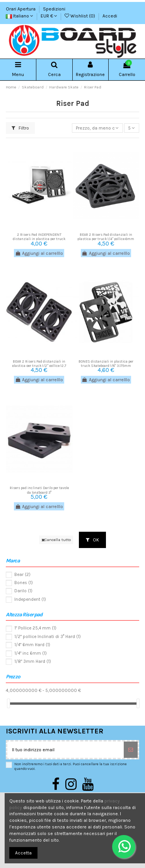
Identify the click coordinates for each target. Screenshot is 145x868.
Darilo (23, 591)
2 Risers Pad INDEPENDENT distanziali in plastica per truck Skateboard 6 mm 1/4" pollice (39, 239)
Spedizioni (54, 9)
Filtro (20, 128)
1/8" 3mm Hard (33, 661)
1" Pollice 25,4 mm (35, 628)
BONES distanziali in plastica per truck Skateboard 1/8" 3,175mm (106, 363)
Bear (22, 575)
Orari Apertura (21, 9)
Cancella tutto (56, 540)
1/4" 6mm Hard (32, 645)
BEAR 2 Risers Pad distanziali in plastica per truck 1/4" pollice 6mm (106, 237)
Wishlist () (80, 16)
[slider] (9, 703)
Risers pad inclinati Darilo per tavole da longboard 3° (39, 490)
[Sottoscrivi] (131, 750)
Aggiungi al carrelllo (39, 253)
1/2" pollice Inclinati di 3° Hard (48, 637)
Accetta (23, 853)
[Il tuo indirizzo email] (66, 750)
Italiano (20, 16)
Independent (30, 599)
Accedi (110, 16)
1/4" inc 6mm (31, 653)
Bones (24, 583)
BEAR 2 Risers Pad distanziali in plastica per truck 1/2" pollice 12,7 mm (39, 366)
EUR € (49, 16)
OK (92, 540)
